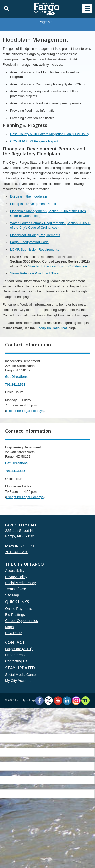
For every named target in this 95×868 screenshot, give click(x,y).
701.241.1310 (17, 552)
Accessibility (15, 571)
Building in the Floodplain (29, 196)
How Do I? (13, 633)
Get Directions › (17, 377)
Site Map (12, 595)
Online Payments (19, 609)
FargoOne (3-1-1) (19, 649)
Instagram (76, 701)
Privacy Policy (16, 577)
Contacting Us (16, 661)
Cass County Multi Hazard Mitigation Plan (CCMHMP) (50, 134)
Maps (9, 627)
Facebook (39, 701)
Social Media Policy (20, 583)
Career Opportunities (22, 621)
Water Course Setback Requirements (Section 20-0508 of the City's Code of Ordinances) (50, 225)
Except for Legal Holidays (25, 411)
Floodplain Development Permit (33, 204)
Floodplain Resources (52, 328)
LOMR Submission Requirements (35, 249)
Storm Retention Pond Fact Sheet (35, 273)
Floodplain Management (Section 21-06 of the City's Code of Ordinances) (48, 214)
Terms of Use (15, 589)
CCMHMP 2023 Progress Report (34, 141)
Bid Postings (15, 615)
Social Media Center (21, 675)
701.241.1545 (15, 471)
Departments (15, 655)
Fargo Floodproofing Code (29, 242)
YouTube (58, 701)
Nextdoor (86, 701)
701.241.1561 (15, 384)
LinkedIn (67, 701)
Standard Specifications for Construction (58, 266)
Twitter (49, 701)
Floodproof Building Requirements (35, 235)
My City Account (18, 681)
